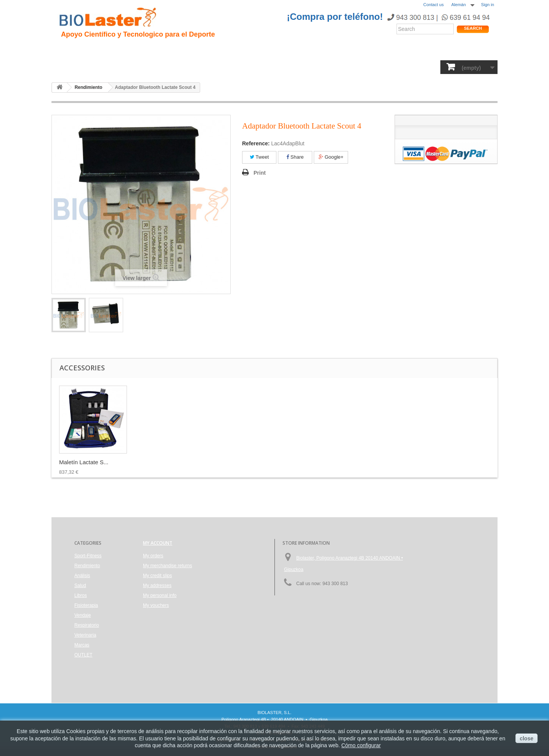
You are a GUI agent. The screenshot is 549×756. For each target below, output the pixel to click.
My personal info (160, 595)
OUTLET (437, 67)
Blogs (312, 50)
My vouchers (156, 605)
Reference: (256, 143)
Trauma (173, 50)
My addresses (157, 585)
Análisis (190, 67)
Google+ (331, 157)
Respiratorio (329, 67)
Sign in (488, 5)
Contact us (433, 5)
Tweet (259, 157)
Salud (162, 67)
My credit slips (157, 576)
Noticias (283, 50)
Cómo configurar (361, 745)
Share (295, 157)
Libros (220, 67)
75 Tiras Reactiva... (83, 462)
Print (260, 173)
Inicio (69, 50)
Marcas (406, 67)
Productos (344, 50)
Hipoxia (143, 50)
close (527, 738)
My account (158, 543)
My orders (153, 556)
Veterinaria (371, 67)
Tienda (468, 51)
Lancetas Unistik (156, 462)
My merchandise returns (168, 566)
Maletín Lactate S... (235, 462)
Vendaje (292, 67)
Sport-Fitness (80, 67)
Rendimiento (245, 50)
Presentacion (104, 50)
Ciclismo (205, 50)
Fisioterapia (255, 67)
